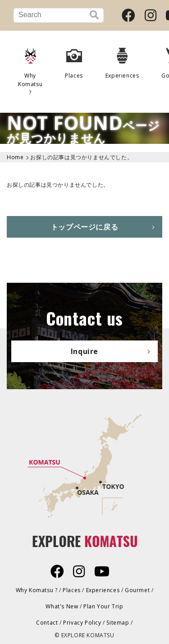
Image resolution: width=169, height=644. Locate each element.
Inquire (84, 351)
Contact (47, 623)
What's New (62, 606)
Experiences (122, 60)
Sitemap (118, 623)
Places (74, 60)
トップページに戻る (84, 227)
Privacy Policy (82, 623)
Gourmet (137, 590)
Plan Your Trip (103, 606)
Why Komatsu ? (30, 68)
